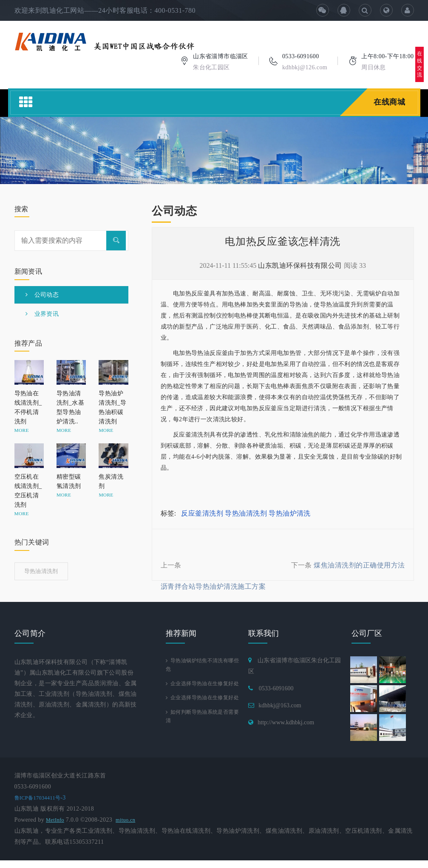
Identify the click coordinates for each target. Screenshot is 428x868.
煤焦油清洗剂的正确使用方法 (359, 565)
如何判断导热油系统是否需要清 (202, 741)
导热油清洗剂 (246, 513)
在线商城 (389, 102)
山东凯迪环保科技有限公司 (300, 265)
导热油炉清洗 (290, 513)
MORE (22, 430)
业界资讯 (42, 314)
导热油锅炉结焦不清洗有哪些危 (202, 666)
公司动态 (42, 295)
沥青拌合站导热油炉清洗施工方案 (213, 586)
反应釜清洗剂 (202, 513)
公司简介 (30, 633)
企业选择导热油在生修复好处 (202, 691)
